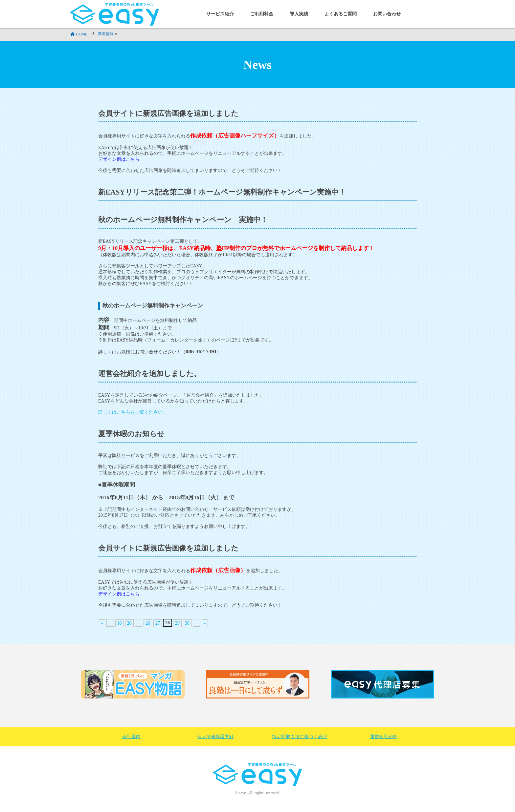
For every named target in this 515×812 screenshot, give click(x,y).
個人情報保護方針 (215, 737)
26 (148, 623)
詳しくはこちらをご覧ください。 (133, 412)
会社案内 (131, 737)
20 (129, 623)
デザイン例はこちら (119, 594)
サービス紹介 (220, 14)
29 (177, 623)
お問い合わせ (387, 14)
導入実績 (299, 14)
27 (158, 623)
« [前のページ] (102, 623)
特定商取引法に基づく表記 (300, 737)
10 (120, 623)
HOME (82, 34)
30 (187, 623)
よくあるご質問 (341, 14)
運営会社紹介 (384, 737)
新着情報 (106, 34)
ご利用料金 (262, 14)
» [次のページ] (205, 623)
